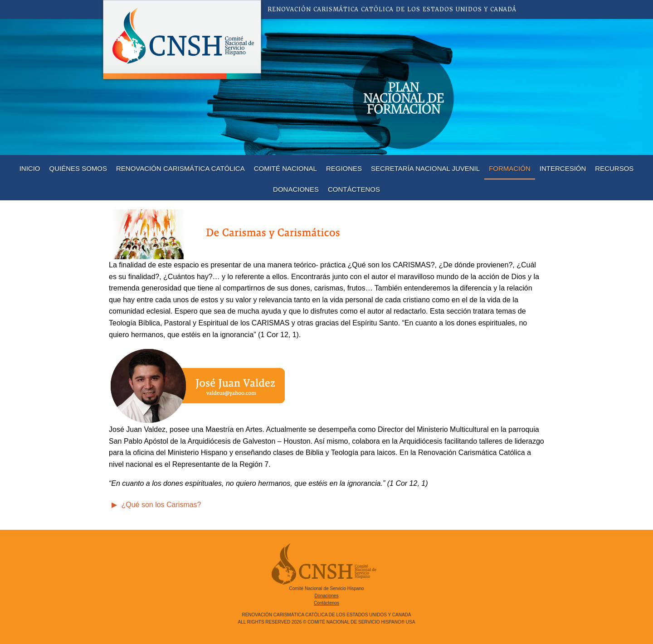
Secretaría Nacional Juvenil (425, 168)
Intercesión (563, 168)
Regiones (344, 168)
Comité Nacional (285, 168)
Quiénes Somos (78, 168)
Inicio (30, 168)
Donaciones (296, 189)
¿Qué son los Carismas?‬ (160, 505)
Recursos (614, 168)
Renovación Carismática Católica (180, 168)
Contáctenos (354, 189)
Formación (510, 168)
